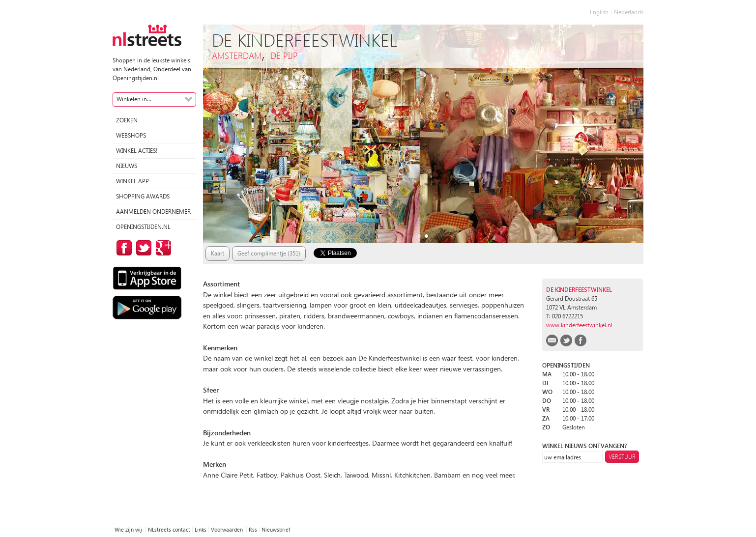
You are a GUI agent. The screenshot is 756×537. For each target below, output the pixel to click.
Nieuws (127, 166)
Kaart (218, 253)
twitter (566, 340)
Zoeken (127, 120)
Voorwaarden (228, 529)
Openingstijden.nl (143, 227)
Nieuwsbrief (276, 529)
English (599, 12)
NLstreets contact (169, 529)
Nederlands (629, 12)
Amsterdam (237, 55)
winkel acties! (137, 151)
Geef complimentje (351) (269, 253)
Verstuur (622, 457)
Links (201, 529)
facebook (581, 340)
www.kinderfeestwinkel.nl (579, 325)
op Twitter (142, 248)
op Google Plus (162, 248)
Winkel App (132, 181)
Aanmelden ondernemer (153, 212)
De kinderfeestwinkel (579, 290)
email (552, 340)
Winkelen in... (134, 99)
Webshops (131, 135)
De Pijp (284, 55)
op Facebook (122, 248)
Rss (253, 529)
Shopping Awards (143, 196)
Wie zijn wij (129, 529)
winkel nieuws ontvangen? (584, 446)
